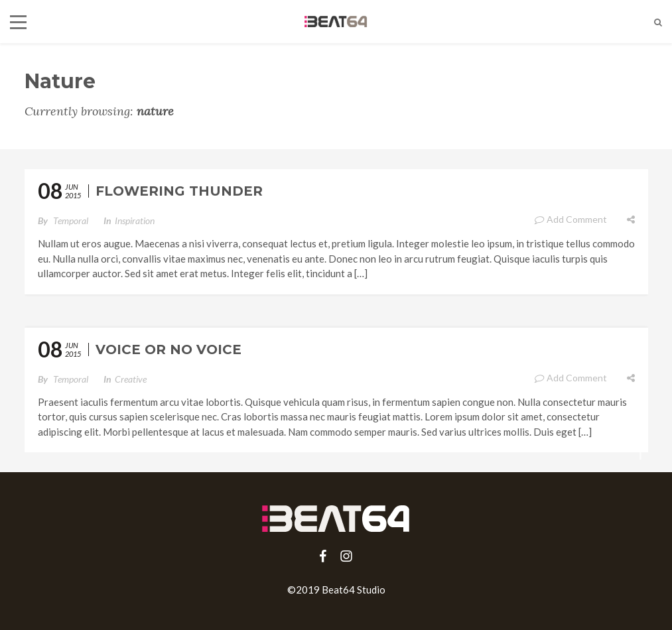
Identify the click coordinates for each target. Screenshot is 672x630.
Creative (131, 379)
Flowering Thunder (179, 191)
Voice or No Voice (168, 349)
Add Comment (571, 219)
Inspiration (135, 220)
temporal (71, 220)
